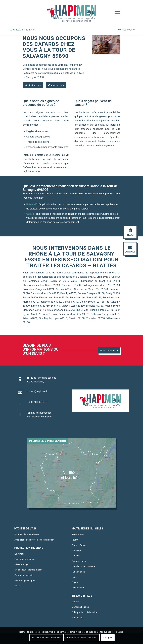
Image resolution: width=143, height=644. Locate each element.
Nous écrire (128, 30)
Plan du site (77, 618)
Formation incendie (24, 575)
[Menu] (116, 13)
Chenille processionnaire (84, 566)
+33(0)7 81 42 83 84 (24, 30)
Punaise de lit (78, 572)
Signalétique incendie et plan (28, 570)
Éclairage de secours (25, 559)
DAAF (17, 586)
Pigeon (75, 582)
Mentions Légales (80, 607)
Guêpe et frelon (79, 561)
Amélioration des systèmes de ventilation (34, 540)
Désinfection (78, 588)
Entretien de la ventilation (27, 534)
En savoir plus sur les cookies (47, 638)
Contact (76, 602)
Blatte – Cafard (79, 545)
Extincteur (19, 554)
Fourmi (75, 540)
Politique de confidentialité (85, 612)
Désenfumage (21, 564)
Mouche (76, 556)
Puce (74, 577)
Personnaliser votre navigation (82, 638)
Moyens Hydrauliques (25, 580)
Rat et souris (78, 534)
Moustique (77, 550)
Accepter (108, 638)
